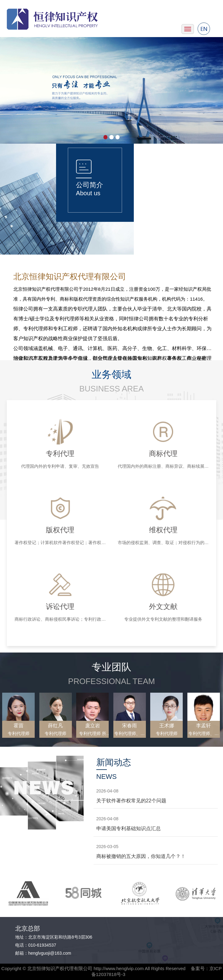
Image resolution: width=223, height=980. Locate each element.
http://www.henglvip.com (119, 968)
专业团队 (111, 667)
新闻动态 (114, 762)
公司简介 (90, 185)
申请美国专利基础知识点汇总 (129, 828)
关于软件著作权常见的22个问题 (131, 801)
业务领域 (111, 374)
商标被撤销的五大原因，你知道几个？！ (141, 856)
